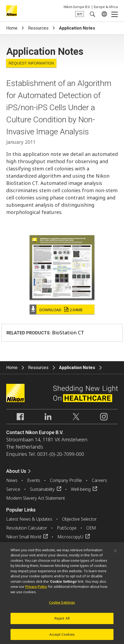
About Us (16, 471)
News (12, 480)
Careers (99, 480)
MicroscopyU (70, 537)
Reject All (62, 621)
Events (34, 480)
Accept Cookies (62, 637)
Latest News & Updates (29, 519)
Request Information (31, 63)
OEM (91, 528)
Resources (38, 28)
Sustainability (42, 489)
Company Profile (66, 480)
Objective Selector (79, 519)
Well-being (81, 489)
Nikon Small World (24, 537)
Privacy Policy (36, 589)
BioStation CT (68, 332)
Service (13, 489)
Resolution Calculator (27, 528)
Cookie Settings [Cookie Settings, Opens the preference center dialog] (62, 605)
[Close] (115, 554)
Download (61, 310)
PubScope (67, 528)
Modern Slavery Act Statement (36, 498)
